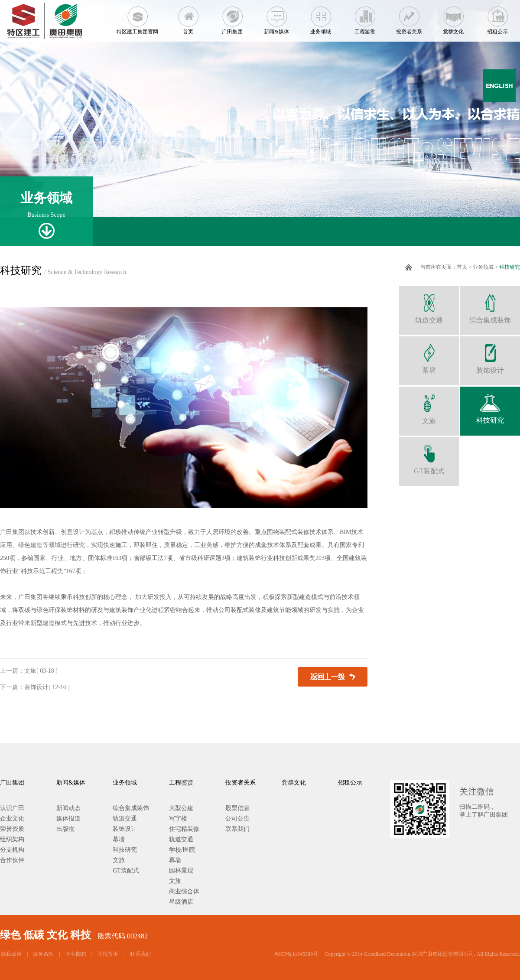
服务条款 (43, 954)
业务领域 (321, 17)
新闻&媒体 (276, 17)
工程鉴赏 (365, 17)
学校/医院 (182, 850)
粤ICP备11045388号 (296, 954)
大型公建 (181, 808)
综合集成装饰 (490, 305)
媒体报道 (68, 819)
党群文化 (453, 17)
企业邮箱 (76, 954)
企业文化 (12, 819)
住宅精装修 (184, 829)
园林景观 (181, 871)
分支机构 (12, 850)
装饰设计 (490, 355)
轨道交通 (429, 305)
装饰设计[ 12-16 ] (47, 687)
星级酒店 (181, 902)
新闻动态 (68, 808)
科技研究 (510, 267)
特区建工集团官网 (137, 17)
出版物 (65, 829)
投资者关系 (409, 17)
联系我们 (237, 829)
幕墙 (429, 355)
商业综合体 (184, 891)
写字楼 (178, 819)
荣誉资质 (12, 829)
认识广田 (12, 808)
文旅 (429, 405)
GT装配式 (429, 456)
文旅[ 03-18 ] (41, 671)
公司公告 (237, 819)
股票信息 (237, 808)
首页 (188, 17)
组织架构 (12, 839)
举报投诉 (108, 954)
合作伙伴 (12, 860)
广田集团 (232, 17)
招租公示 (497, 17)
